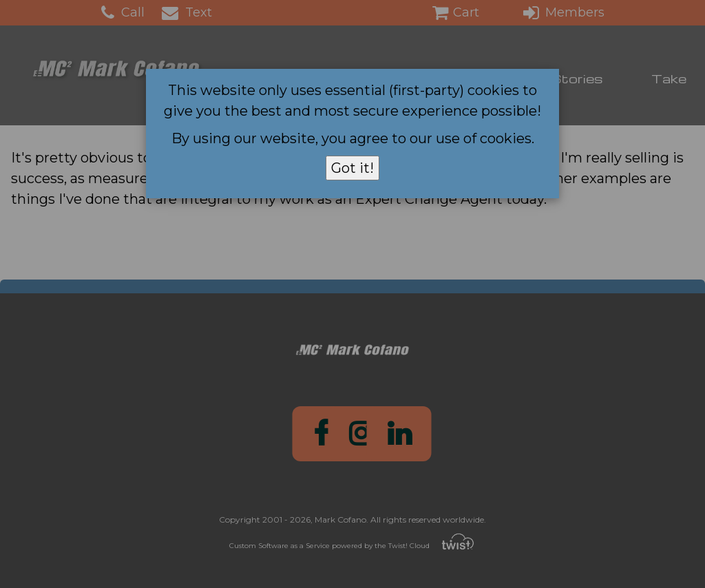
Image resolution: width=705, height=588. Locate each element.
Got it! (352, 168)
